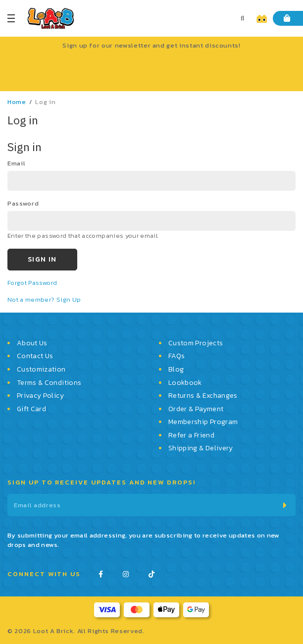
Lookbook (185, 383)
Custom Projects (196, 343)
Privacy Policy (40, 396)
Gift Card (31, 409)
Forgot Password (32, 283)
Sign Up (69, 299)
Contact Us (35, 356)
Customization (41, 370)
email (16, 163)
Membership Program (203, 422)
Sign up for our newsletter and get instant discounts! (151, 45)
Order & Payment (196, 409)
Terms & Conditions (49, 383)
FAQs (177, 356)
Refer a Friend (191, 435)
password (23, 203)
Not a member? (32, 299)
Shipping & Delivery (201, 448)
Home (17, 102)
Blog (176, 370)
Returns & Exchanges (203, 396)
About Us (32, 343)
